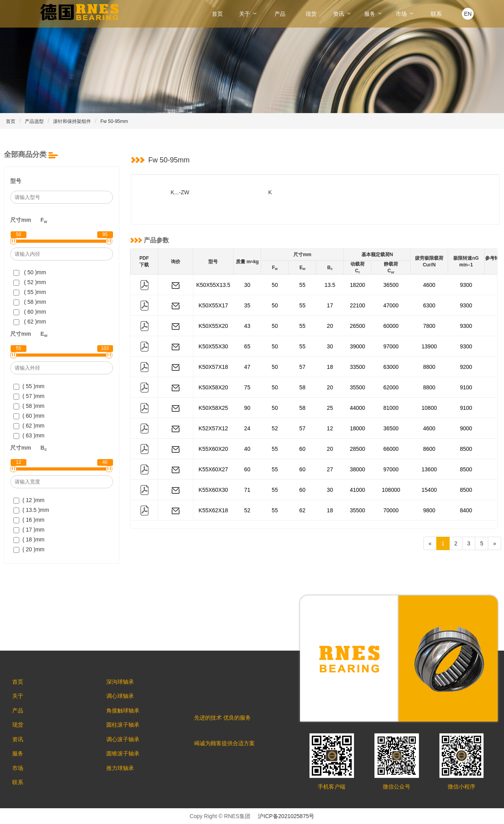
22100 (357, 305)
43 (247, 326)
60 (302, 449)
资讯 (343, 14)
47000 (391, 305)
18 (330, 367)
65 (247, 346)
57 (302, 367)
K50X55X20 (213, 326)
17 (330, 305)
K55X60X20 (213, 449)
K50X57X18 (213, 367)
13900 (429, 346)
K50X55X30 (213, 346)
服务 (374, 14)
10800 (429, 408)
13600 (429, 469)
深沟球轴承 (124, 682)
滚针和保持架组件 (72, 121)
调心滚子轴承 (126, 745)
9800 (429, 510)
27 (330, 469)
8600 (429, 449)
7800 (429, 326)
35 (247, 305)
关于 (248, 14)
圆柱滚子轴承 (126, 729)
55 (302, 285)
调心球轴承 (124, 698)
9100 (466, 387)
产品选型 (34, 121)
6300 (429, 305)
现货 (311, 14)
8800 (429, 367)
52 (275, 428)
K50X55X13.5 (213, 285)
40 (247, 449)
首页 (217, 14)
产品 (280, 14)
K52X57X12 (213, 428)
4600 (429, 285)
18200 (357, 285)
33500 (357, 367)
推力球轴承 (124, 777)
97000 (391, 346)
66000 (391, 449)
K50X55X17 (213, 305)
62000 (391, 387)
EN (468, 14)
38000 (357, 469)
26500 (357, 326)
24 (247, 428)
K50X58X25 (213, 408)
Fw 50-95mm (114, 121)
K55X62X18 (213, 510)
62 (302, 510)
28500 (357, 449)
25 (330, 408)
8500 (466, 449)
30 (247, 285)
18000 (357, 428)
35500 (357, 387)
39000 (357, 346)
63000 (391, 367)
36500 (391, 285)
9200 (466, 367)
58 (302, 387)
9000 (466, 428)
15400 (429, 490)
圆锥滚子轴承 (126, 761)
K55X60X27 (213, 469)
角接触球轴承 (126, 714)
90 (247, 408)
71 (247, 490)
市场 (405, 14)
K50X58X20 (213, 387)
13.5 (330, 285)
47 (247, 367)
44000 (357, 408)
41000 (357, 490)
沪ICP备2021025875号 (286, 816)
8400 (466, 510)
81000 (391, 408)
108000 (391, 490)
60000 (391, 326)
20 (330, 326)
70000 (391, 510)
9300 (466, 285)
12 (330, 428)
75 (247, 387)
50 (275, 285)
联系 (436, 14)
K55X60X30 (213, 490)
